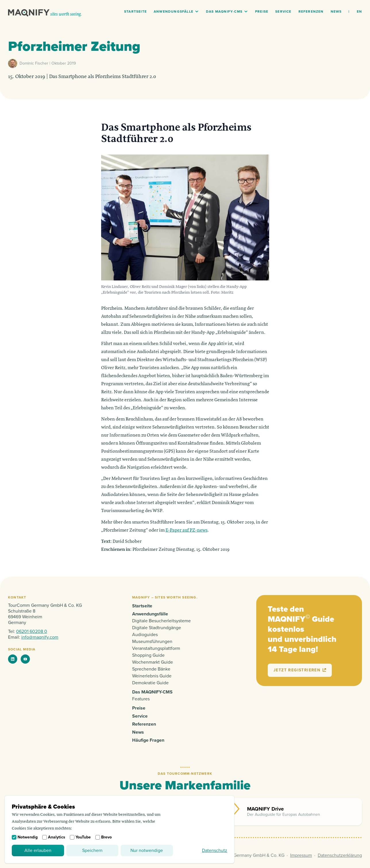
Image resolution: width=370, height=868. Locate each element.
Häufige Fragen (148, 740)
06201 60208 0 (32, 631)
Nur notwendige (147, 850)
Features (141, 699)
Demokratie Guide (150, 683)
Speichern (92, 850)
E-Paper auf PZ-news (186, 530)
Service (283, 12)
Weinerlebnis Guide (152, 676)
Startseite (135, 12)
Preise (262, 12)
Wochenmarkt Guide (153, 662)
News (336, 12)
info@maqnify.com (40, 637)
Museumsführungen (152, 642)
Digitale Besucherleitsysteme (161, 621)
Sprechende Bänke (151, 669)
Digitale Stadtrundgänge (157, 628)
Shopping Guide (148, 655)
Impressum (301, 855)
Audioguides (145, 635)
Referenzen (311, 12)
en (359, 12)
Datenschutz (215, 850)
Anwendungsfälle (174, 12)
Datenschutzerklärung (340, 855)
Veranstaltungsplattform (156, 648)
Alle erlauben (38, 850)
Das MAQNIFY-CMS (224, 12)
